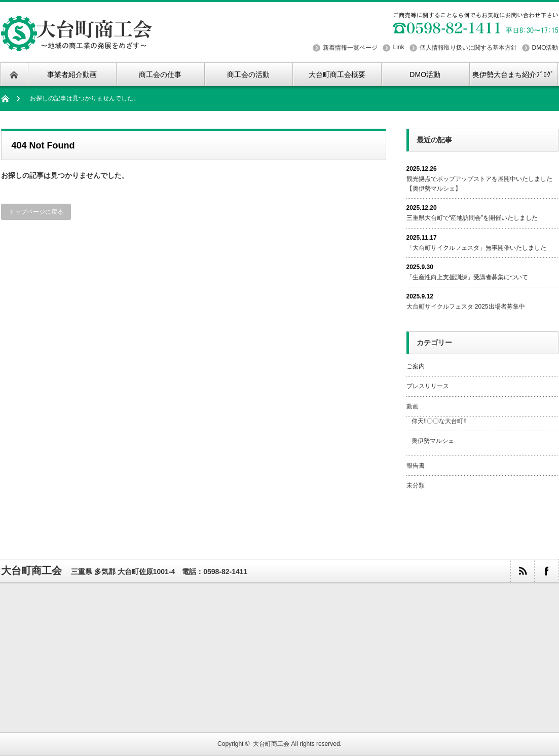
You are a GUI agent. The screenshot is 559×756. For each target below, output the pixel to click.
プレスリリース (428, 386)
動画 (413, 406)
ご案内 (416, 366)
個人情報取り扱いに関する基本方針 (468, 48)
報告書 (416, 466)
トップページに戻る (36, 212)
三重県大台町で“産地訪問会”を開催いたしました (472, 218)
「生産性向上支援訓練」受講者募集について (467, 277)
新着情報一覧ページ (350, 48)
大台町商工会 (31, 571)
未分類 (416, 485)
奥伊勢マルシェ (433, 441)
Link (398, 47)
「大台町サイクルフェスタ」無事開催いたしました (476, 248)
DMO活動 (545, 48)
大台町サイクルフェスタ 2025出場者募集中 (466, 307)
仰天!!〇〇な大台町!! (439, 421)
